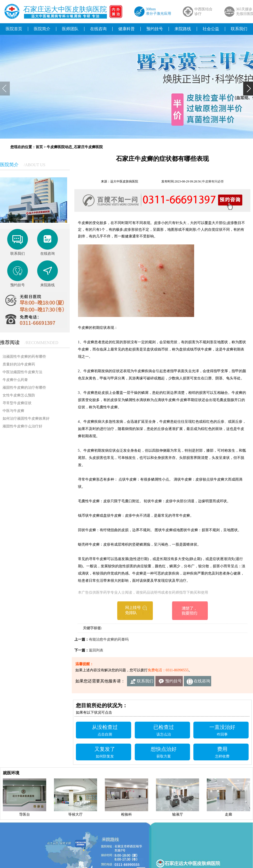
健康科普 (126, 29)
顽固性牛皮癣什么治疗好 (22, 426)
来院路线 (183, 29)
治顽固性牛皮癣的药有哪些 (24, 357)
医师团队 (70, 29)
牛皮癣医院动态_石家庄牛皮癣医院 (75, 147)
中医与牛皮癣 (13, 411)
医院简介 (42, 29)
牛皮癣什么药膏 (15, 380)
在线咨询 (98, 29)
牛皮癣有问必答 (213, 181)
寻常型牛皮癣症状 (17, 403)
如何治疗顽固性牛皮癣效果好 (26, 419)
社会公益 (211, 29)
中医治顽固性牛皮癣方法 (22, 372)
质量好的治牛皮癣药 (19, 364)
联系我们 (145, 681)
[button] (248, 89)
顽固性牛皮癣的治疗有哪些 (24, 388)
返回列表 (96, 650)
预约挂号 (155, 29)
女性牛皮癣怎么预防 (19, 395)
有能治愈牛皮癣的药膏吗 (109, 639)
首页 (39, 147)
